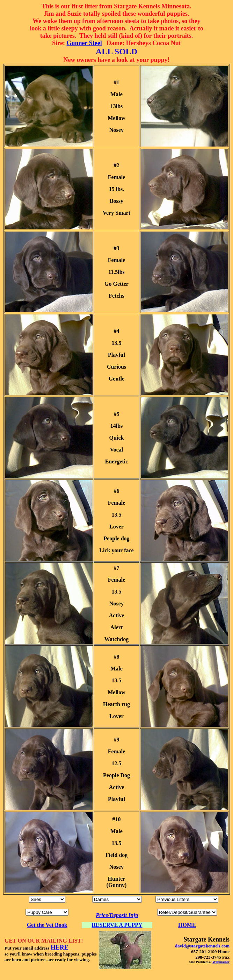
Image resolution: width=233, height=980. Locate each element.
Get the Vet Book (47, 925)
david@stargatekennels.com (202, 946)
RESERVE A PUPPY (117, 925)
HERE (60, 947)
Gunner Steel (84, 43)
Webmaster (221, 962)
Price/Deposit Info (117, 915)
